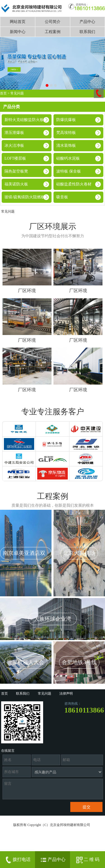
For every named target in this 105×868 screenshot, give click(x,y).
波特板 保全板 (69, 171)
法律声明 (66, 694)
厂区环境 (27, 291)
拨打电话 (17, 860)
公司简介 (53, 22)
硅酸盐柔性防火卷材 (74, 184)
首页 (3, 93)
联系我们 (87, 32)
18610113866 (84, 710)
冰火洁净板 (14, 146)
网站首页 (18, 22)
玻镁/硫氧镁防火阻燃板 (25, 197)
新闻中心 (18, 32)
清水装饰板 (66, 146)
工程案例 (53, 32)
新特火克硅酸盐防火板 (24, 120)
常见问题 (17, 93)
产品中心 (87, 22)
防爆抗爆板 (66, 120)
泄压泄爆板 (14, 133)
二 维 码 (87, 860)
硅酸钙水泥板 (68, 158)
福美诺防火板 (16, 184)
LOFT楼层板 (15, 158)
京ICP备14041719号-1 (17, 850)
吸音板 (62, 197)
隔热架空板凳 (16, 171)
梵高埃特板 (66, 133)
